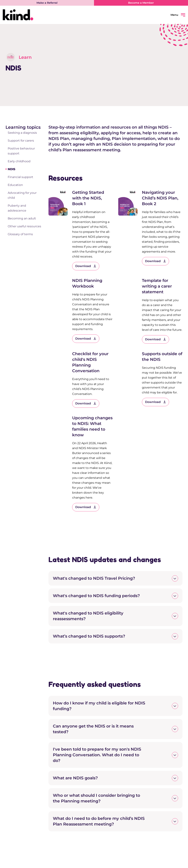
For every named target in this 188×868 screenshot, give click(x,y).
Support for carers (21, 141)
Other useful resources (24, 226)
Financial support (20, 177)
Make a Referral (47, 3)
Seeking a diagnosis (22, 133)
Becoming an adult (22, 218)
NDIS (11, 169)
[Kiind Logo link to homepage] (48, 15)
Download (86, 266)
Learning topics (23, 127)
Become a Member (141, 3)
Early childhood (19, 161)
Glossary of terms (20, 234)
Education (15, 185)
